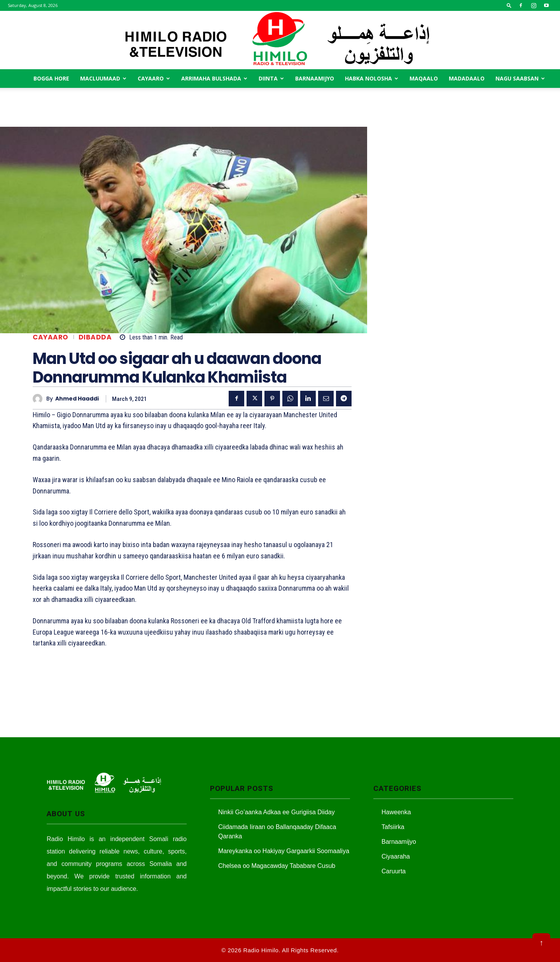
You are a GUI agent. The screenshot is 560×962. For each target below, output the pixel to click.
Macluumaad (103, 78)
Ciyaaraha (396, 856)
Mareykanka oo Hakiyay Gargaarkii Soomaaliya (284, 851)
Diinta (271, 78)
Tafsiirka (393, 827)
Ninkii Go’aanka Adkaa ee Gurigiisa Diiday (276, 812)
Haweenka (396, 812)
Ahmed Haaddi (77, 399)
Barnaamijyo (315, 78)
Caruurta (394, 871)
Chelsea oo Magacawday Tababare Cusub (277, 866)
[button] (509, 5)
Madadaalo (467, 78)
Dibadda (95, 337)
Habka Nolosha (372, 78)
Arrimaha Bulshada (214, 78)
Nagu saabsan (520, 78)
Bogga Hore (51, 78)
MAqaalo (424, 78)
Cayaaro (154, 78)
